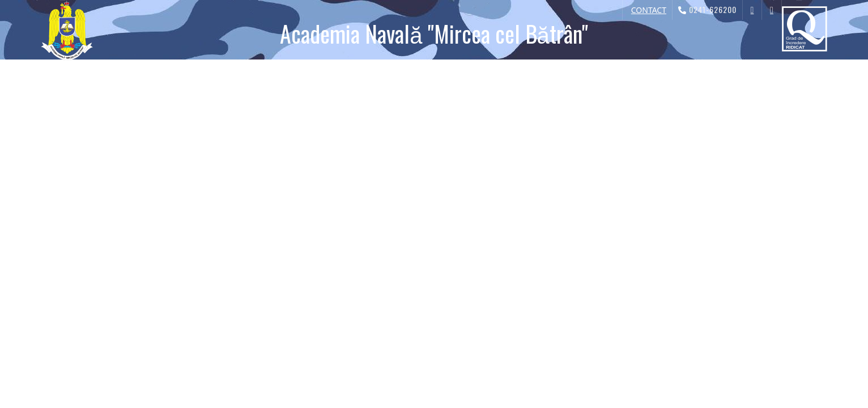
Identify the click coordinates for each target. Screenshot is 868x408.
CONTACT (649, 10)
